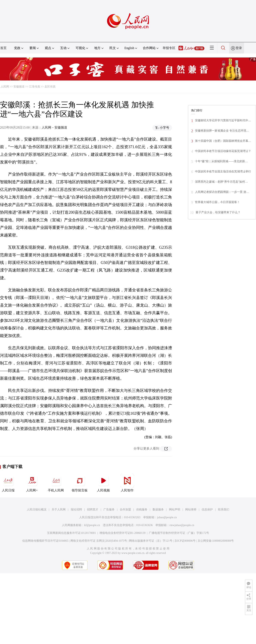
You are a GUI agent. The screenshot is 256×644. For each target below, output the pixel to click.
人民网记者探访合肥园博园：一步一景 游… (222, 192)
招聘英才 (93, 510)
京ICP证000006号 (185, 541)
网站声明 (175, 510)
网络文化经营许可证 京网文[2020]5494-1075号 (99, 541)
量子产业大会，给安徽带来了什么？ (218, 212)
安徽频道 (19, 87)
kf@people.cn (92, 525)
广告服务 (109, 510)
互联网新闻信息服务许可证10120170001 (71, 533)
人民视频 (103, 483)
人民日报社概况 (37, 510)
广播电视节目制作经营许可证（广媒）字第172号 (179, 533)
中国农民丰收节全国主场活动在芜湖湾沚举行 (223, 172)
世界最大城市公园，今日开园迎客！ (217, 202)
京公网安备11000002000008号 (216, 541)
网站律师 (191, 510)
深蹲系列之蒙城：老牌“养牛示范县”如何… (221, 182)
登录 (239, 48)
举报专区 (169, 48)
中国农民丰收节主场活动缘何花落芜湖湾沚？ (223, 151)
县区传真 (50, 87)
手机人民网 (56, 483)
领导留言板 (80, 483)
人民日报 (8, 483)
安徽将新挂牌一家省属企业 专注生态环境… (222, 131)
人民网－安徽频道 (54, 127)
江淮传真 (35, 87)
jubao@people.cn (167, 517)
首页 (3, 48)
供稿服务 (142, 510)
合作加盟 (125, 510)
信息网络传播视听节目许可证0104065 (45, 541)
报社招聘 (76, 510)
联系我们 (224, 510)
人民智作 (127, 483)
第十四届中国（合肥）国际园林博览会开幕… (223, 141)
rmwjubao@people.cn (182, 525)
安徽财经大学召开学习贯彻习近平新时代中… (223, 120)
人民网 (5, 87)
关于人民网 (59, 510)
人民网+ (32, 483)
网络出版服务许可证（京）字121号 (151, 541)
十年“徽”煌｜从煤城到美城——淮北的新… (221, 161)
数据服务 (158, 510)
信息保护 (207, 510)
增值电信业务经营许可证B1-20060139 (122, 533)
